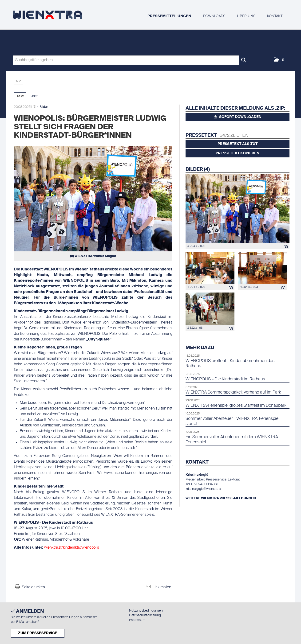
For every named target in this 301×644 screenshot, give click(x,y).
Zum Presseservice (38, 633)
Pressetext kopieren (238, 153)
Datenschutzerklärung (145, 615)
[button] (279, 60)
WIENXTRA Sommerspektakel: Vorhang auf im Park (233, 392)
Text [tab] (20, 96)
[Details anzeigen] (285, 247)
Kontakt (275, 16)
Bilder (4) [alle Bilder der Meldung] (198, 170)
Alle (18, 81)
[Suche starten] (244, 60)
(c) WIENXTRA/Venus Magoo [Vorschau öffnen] (93, 256)
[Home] (47, 15)
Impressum (137, 620)
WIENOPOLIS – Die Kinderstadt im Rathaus (225, 379)
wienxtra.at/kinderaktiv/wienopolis (72, 548)
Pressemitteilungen (169, 16)
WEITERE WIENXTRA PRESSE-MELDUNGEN (221, 498)
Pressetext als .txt (238, 144)
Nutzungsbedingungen (146, 611)
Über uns (246, 16)
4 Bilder (42, 107)
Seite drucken (33, 587)
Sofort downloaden (238, 117)
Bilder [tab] (34, 96)
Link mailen (162, 587)
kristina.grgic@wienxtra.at (204, 489)
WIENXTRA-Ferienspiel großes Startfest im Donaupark (236, 406)
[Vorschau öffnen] (93, 199)
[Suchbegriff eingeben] (131, 60)
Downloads (214, 16)
